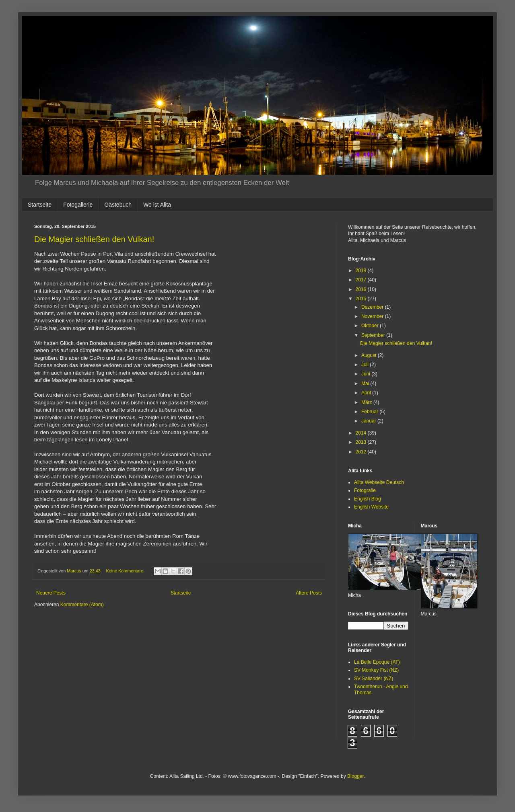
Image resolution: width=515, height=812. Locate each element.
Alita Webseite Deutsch (379, 482)
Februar (370, 412)
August (370, 355)
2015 (362, 299)
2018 (362, 271)
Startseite (40, 205)
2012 (362, 452)
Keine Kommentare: (126, 571)
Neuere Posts (51, 593)
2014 (362, 433)
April (367, 393)
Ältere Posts (309, 593)
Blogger (355, 776)
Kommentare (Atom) (82, 605)
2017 (362, 280)
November (373, 316)
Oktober (371, 326)
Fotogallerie (78, 205)
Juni (366, 374)
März (367, 402)
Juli (366, 365)
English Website (371, 507)
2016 (362, 289)
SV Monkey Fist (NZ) (376, 670)
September (374, 335)
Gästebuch (118, 205)
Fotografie (365, 490)
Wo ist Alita (157, 205)
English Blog (368, 499)
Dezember (373, 307)
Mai (366, 383)
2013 (362, 442)
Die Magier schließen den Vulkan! (94, 239)
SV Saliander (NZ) (374, 679)
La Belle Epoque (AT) (377, 662)
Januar (369, 421)
